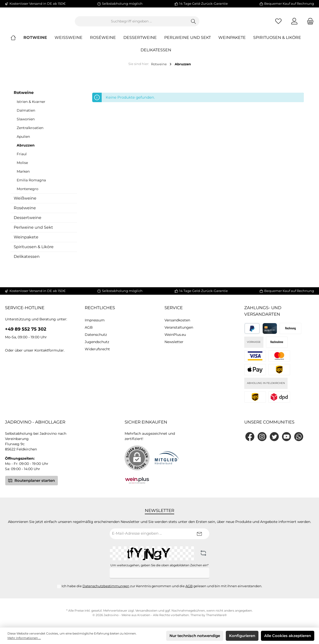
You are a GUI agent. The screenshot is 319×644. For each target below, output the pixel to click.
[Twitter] (274, 437)
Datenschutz (96, 335)
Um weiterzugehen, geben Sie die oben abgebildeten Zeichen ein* (159, 565)
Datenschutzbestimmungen (106, 586)
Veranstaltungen (179, 327)
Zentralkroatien (30, 132)
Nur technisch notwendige (195, 636)
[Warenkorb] (309, 23)
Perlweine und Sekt (33, 231)
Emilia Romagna (31, 184)
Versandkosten (177, 320)
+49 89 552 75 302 (26, 329)
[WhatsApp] (299, 437)
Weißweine (25, 202)
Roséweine (25, 212)
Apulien (23, 141)
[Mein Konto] (294, 23)
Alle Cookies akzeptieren (288, 636)
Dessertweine (28, 222)
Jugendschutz (97, 342)
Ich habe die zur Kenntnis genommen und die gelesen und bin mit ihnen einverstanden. (162, 586)
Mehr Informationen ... (24, 638)
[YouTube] (286, 437)
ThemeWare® (216, 615)
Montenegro (28, 193)
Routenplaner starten (32, 480)
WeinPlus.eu (175, 335)
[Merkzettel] (278, 23)
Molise (22, 167)
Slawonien (26, 123)
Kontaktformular (49, 350)
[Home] (17, 42)
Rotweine (24, 97)
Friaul (22, 158)
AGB (89, 327)
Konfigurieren (242, 636)
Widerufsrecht (97, 349)
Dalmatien (26, 114)
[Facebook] (250, 437)
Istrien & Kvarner (31, 106)
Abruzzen (26, 149)
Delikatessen (27, 260)
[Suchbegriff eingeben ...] (159, 23)
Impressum (95, 320)
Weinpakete (26, 241)
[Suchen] (221, 23)
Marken (23, 175)
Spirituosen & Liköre (34, 251)
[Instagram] (262, 437)
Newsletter (174, 342)
